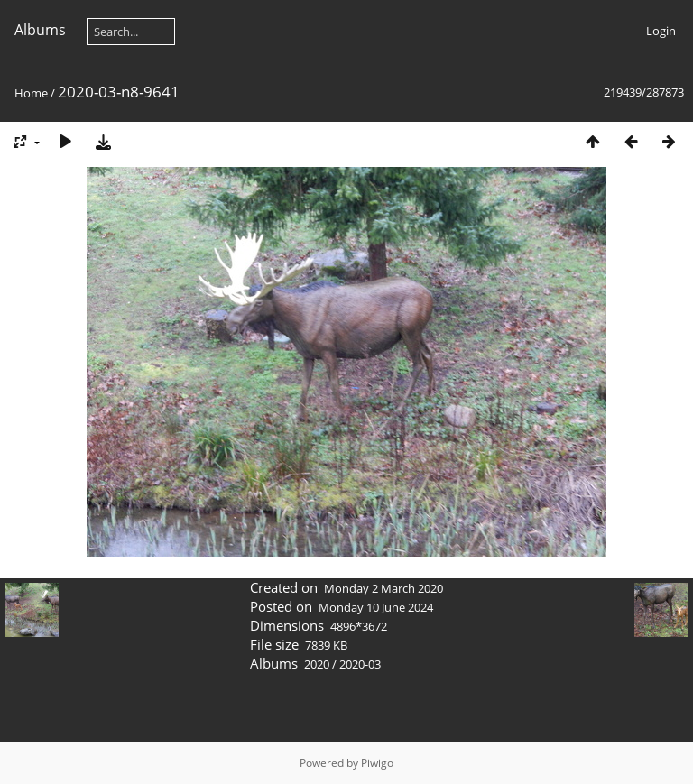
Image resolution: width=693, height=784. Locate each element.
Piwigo (377, 763)
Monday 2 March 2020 (383, 588)
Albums (40, 30)
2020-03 (360, 664)
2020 (317, 664)
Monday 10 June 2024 (376, 607)
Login (661, 31)
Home (31, 93)
